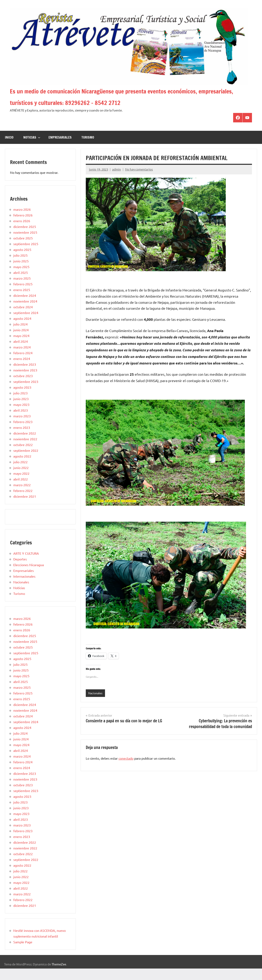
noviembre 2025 (25, 244)
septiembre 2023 (26, 393)
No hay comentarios (139, 181)
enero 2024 (22, 370)
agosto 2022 (22, 468)
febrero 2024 (23, 364)
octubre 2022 (23, 456)
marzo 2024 (22, 359)
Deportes (20, 570)
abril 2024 (21, 353)
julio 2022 (20, 473)
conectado (126, 770)
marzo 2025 (22, 290)
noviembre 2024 (25, 313)
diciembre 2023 (25, 376)
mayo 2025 (21, 278)
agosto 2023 (22, 399)
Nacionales (96, 705)
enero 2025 (22, 301)
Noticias (32, 149)
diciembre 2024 (25, 307)
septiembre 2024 (26, 324)
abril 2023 (21, 422)
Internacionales (24, 588)
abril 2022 (21, 491)
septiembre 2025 (26, 255)
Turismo (88, 149)
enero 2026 (22, 232)
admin (117, 181)
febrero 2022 (23, 502)
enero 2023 (22, 439)
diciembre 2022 (25, 445)
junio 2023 (21, 410)
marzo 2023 (22, 427)
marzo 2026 (22, 221)
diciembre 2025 (25, 238)
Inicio (9, 149)
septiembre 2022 (26, 462)
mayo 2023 (21, 416)
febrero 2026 (23, 227)
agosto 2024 (22, 330)
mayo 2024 (21, 347)
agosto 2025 (22, 261)
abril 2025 (21, 284)
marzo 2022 (22, 496)
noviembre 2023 (25, 381)
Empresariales (60, 149)
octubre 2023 (23, 387)
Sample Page (23, 953)
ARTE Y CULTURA (26, 565)
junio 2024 (21, 341)
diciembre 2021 (25, 508)
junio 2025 (21, 272)
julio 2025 (20, 267)
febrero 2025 (23, 295)
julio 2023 (20, 404)
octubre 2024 (23, 318)
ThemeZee (59, 976)
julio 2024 (20, 336)
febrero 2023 (23, 433)
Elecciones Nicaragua (29, 576)
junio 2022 (21, 479)
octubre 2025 (23, 249)
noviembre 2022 (25, 450)
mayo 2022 (21, 485)
